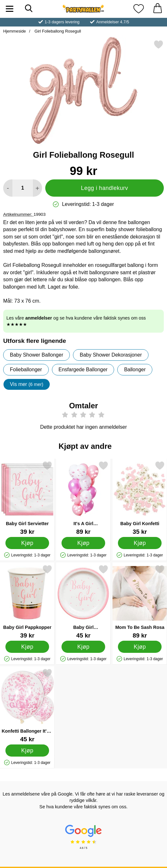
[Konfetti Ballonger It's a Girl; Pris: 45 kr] (27, 705)
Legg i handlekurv (105, 188)
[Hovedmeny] (10, 9)
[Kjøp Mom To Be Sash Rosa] (140, 647)
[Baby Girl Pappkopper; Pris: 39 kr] (27, 602)
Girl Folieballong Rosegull (57, 31)
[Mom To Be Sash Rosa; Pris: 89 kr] (140, 602)
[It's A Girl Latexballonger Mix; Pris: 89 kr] (83, 498)
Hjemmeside (15, 31)
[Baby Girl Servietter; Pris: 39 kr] (27, 498)
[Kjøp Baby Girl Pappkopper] (27, 647)
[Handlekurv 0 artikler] (157, 9)
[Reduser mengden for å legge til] (8, 188)
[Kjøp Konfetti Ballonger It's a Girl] (27, 751)
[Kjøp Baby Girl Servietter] (27, 543)
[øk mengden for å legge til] (37, 188)
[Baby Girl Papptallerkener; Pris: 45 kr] (83, 602)
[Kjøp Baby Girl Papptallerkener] (83, 647)
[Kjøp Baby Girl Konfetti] (140, 543)
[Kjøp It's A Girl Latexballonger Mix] (83, 543)
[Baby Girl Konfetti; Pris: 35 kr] (140, 498)
